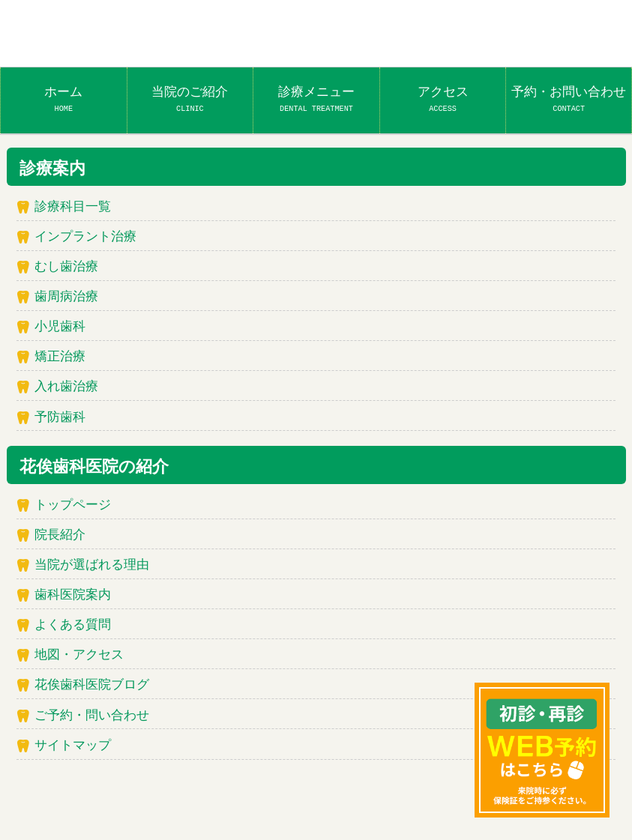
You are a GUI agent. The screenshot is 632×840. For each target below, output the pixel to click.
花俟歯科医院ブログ (92, 685)
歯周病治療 (66, 297)
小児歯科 (60, 327)
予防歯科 (60, 418)
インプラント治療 (85, 237)
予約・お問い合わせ (569, 99)
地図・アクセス (79, 655)
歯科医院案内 (73, 595)
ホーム (63, 99)
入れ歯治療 (66, 387)
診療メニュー (316, 99)
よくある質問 (73, 625)
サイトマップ (73, 746)
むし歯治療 (66, 267)
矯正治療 (60, 357)
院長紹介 (60, 535)
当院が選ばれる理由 (92, 565)
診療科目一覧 (73, 207)
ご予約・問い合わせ (92, 716)
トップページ (73, 505)
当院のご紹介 (190, 99)
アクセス (443, 99)
